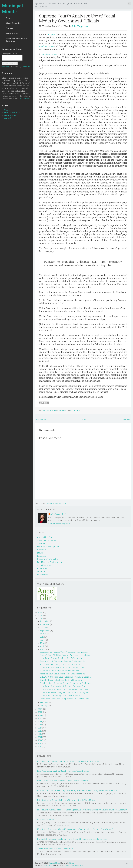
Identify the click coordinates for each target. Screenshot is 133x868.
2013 (40, 740)
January (44, 705)
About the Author (14, 23)
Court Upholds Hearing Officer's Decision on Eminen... (64, 652)
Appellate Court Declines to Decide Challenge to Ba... (63, 674)
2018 (40, 725)
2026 (40, 612)
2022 (40, 712)
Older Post (126, 420)
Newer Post (41, 420)
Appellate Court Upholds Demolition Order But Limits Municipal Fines (68, 761)
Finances (41, 556)
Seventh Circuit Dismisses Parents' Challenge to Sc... (63, 661)
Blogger (72, 863)
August (43, 634)
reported (51, 34)
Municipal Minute (12, 9)
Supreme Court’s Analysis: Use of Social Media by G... (63, 671)
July (42, 637)
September (45, 631)
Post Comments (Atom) (57, 503)
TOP (129, 864)
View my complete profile (59, 524)
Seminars (42, 572)
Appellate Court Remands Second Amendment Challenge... (66, 683)
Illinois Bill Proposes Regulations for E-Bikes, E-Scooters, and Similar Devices (72, 839)
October (44, 627)
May (42, 643)
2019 (40, 722)
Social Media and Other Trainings (17, 40)
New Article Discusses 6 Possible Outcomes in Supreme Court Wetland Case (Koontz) (75, 829)
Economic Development (48, 547)
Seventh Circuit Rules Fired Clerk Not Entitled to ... (62, 680)
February (44, 702)
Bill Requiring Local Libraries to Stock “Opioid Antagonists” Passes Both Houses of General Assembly (82, 810)
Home (9, 18)
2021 (40, 715)
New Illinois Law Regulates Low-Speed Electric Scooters (62, 781)
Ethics (40, 553)
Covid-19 (41, 543)
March (43, 649)
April (42, 646)
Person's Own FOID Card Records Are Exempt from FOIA (65, 655)
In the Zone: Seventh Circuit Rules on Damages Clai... (63, 686)
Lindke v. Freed (49, 54)
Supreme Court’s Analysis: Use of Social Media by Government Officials (77, 18)
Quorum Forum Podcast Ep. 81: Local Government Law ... (65, 689)
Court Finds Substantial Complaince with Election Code (65, 699)
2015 (40, 734)
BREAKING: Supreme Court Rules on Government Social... (65, 677)
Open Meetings (44, 565)
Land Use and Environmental (50, 562)
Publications (12, 33)
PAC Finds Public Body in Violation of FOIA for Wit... (63, 664)
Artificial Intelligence (47, 537)
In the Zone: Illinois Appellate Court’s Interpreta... (61, 658)
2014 (40, 737)
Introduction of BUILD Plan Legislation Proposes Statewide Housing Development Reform (77, 790)
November (45, 624)
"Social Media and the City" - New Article (55, 849)
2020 (40, 718)
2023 (40, 709)
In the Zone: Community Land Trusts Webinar (60, 696)
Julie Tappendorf (80, 26)
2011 (40, 746)
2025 (40, 616)
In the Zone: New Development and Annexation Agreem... (65, 692)
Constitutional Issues (49, 410)
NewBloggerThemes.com (74, 865)
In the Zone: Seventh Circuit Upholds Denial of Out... (62, 667)
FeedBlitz (26, 66)
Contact (9, 28)
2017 (40, 728)
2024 (40, 619)
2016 (40, 731)
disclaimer (25, 99)
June (42, 640)
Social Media (61, 410)
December (45, 621)
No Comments (75, 410)
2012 (40, 743)
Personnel (42, 568)
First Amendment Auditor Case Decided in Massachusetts (63, 771)
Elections (41, 550)
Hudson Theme (47, 865)
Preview (6, 66)
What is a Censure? (46, 819)
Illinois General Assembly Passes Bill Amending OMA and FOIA (66, 800)
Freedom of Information (48, 559)
